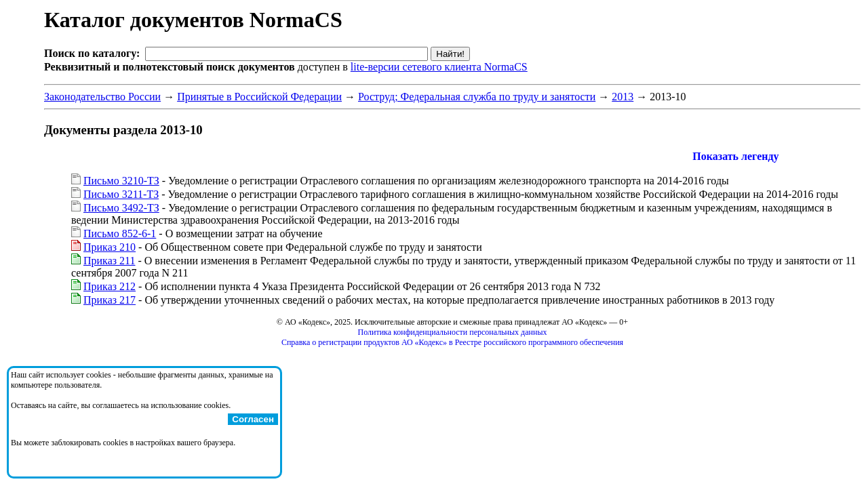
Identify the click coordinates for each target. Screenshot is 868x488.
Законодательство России (102, 97)
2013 (623, 97)
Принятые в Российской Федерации (259, 97)
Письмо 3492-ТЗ (121, 208)
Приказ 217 (110, 300)
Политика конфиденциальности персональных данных (453, 332)
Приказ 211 (109, 261)
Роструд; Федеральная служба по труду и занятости (477, 97)
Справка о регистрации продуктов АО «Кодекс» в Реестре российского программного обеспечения (452, 342)
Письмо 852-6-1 (120, 233)
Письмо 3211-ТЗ (121, 194)
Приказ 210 (110, 247)
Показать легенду (735, 156)
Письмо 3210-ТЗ (121, 181)
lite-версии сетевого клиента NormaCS (439, 67)
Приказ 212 (110, 286)
